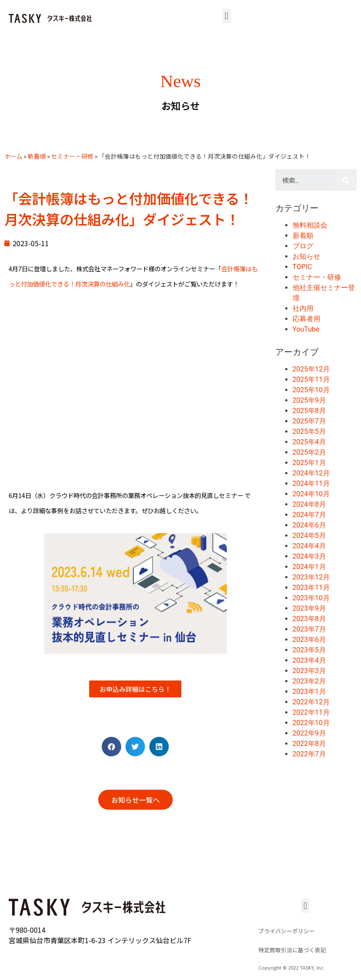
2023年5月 (309, 650)
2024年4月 (309, 546)
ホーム (13, 156)
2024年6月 (309, 525)
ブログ (303, 246)
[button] (227, 16)
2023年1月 (309, 692)
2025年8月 (309, 411)
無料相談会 (310, 225)
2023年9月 (309, 608)
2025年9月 (309, 400)
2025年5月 (309, 431)
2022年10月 (311, 723)
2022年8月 (309, 744)
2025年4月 (309, 442)
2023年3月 (309, 671)
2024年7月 (309, 515)
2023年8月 (309, 619)
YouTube (306, 329)
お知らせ (306, 256)
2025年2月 (309, 452)
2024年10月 (311, 494)
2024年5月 (309, 536)
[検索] (346, 180)
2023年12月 (311, 577)
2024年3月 (309, 556)
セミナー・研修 (72, 156)
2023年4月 (309, 660)
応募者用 (306, 319)
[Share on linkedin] (159, 747)
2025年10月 (311, 390)
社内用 (303, 308)
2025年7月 (309, 421)
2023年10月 (311, 598)
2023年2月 (309, 681)
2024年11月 (311, 483)
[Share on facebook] (111, 747)
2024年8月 (309, 504)
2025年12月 (311, 369)
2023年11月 (311, 588)
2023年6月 (309, 640)
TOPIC (302, 267)
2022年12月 (311, 702)
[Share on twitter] (135, 747)
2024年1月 (309, 567)
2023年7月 (309, 629)
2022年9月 (309, 733)
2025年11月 (311, 379)
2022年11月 (311, 712)
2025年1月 (309, 463)
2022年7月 (309, 754)
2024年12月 (311, 473)
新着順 (37, 156)
